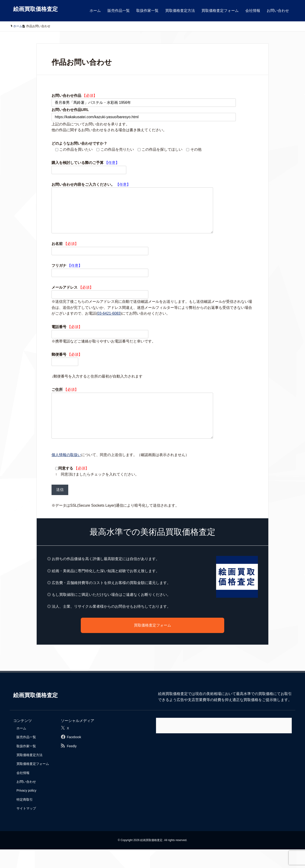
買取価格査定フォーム (220, 11)
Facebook (74, 756)
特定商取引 (25, 818)
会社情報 (253, 11)
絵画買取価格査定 (36, 9)
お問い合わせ (278, 11)
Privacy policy (26, 809)
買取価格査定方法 (180, 11)
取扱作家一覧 (147, 11)
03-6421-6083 (109, 323)
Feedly (72, 765)
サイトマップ (26, 827)
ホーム (95, 11)
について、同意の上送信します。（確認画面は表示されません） (120, 473)
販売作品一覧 (119, 11)
